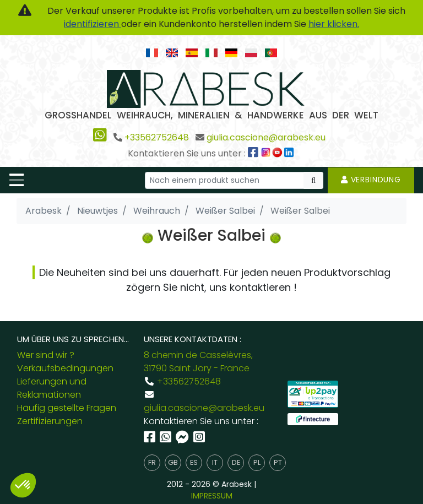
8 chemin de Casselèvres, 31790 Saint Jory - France (198, 362)
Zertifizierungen (50, 421)
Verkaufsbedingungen (65, 368)
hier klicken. (334, 24)
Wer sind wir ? (46, 355)
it (215, 462)
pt (278, 462)
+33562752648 (157, 137)
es (194, 462)
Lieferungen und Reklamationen (52, 388)
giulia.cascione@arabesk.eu (266, 137)
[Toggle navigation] (17, 180)
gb (173, 462)
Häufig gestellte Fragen (67, 408)
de (236, 462)
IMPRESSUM (212, 496)
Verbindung (371, 180)
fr (152, 462)
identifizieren (93, 24)
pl (257, 462)
